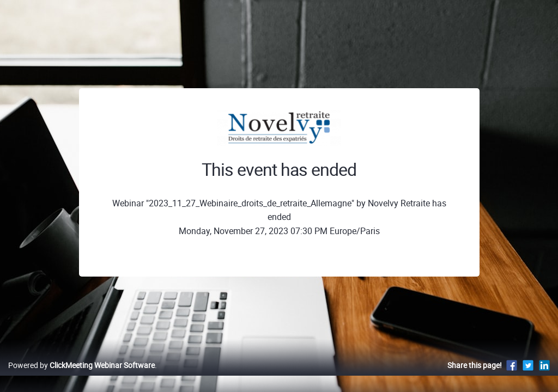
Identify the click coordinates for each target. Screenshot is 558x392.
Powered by (81, 376)
